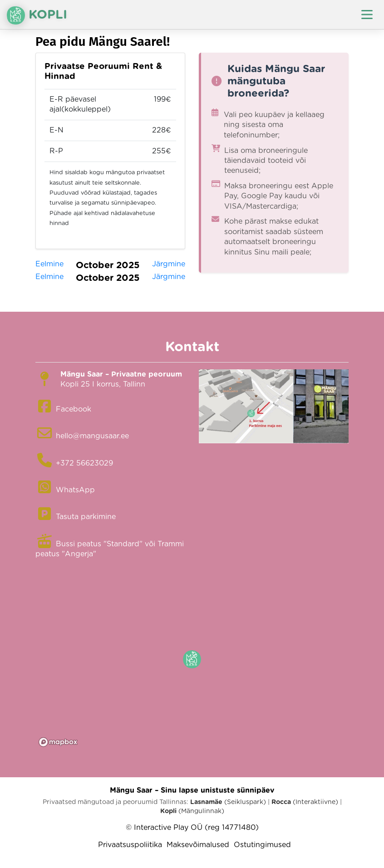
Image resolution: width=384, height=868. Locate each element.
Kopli (37, 15)
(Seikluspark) (228, 802)
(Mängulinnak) (192, 811)
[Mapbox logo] (58, 742)
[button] (192, 659)
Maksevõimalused (198, 845)
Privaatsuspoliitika (130, 845)
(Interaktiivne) (305, 802)
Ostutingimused (262, 845)
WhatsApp (75, 490)
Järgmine (169, 264)
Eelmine (49, 264)
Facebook (74, 409)
